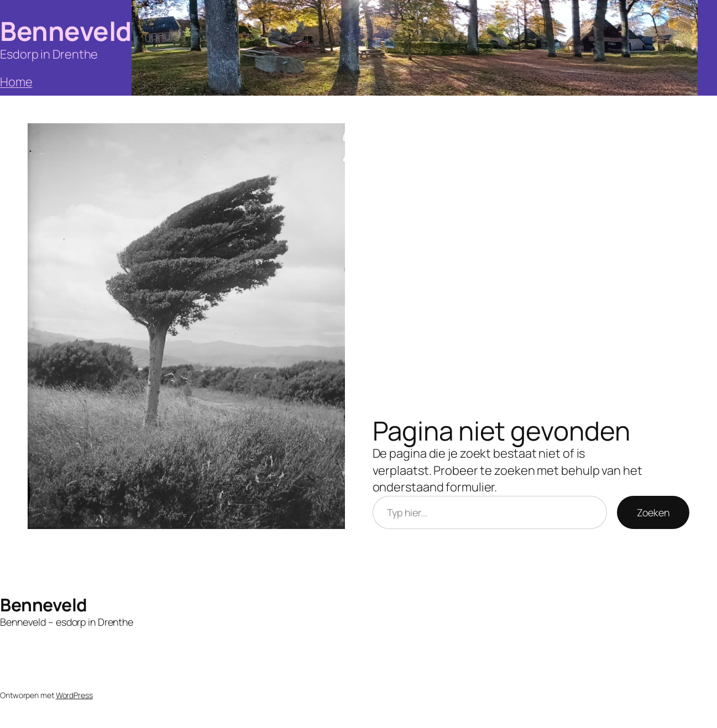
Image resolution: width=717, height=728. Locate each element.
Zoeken (653, 512)
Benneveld (66, 31)
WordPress (74, 695)
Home (16, 82)
